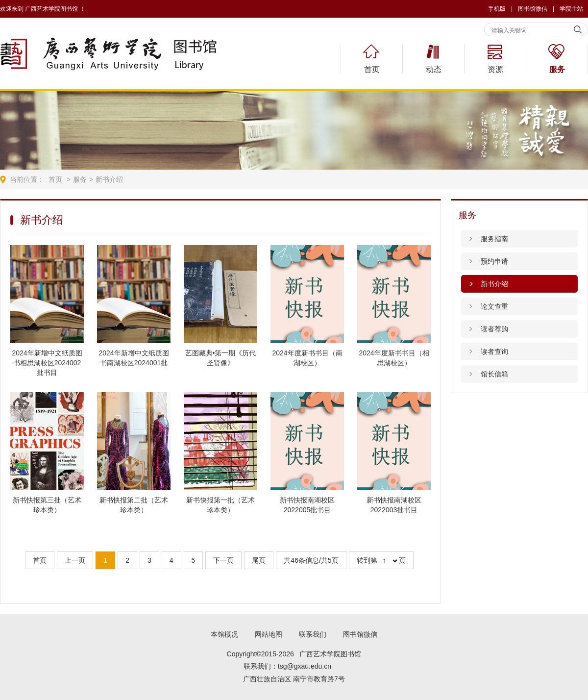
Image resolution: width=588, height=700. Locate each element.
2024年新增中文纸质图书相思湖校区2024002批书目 (47, 363)
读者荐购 (494, 329)
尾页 (259, 560)
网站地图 (269, 634)
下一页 (223, 560)
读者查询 (494, 351)
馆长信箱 (494, 374)
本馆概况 (224, 634)
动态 (434, 69)
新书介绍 (109, 179)
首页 (372, 69)
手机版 (497, 9)
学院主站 (571, 9)
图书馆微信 (360, 634)
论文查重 (494, 306)
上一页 (75, 560)
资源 (495, 69)
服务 (557, 69)
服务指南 (494, 239)
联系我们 (313, 634)
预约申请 (494, 261)
